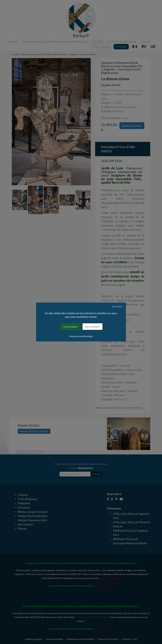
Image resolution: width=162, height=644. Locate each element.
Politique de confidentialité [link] (81, 336)
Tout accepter (70, 327)
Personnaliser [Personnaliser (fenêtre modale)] (92, 327)
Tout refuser (117, 306)
